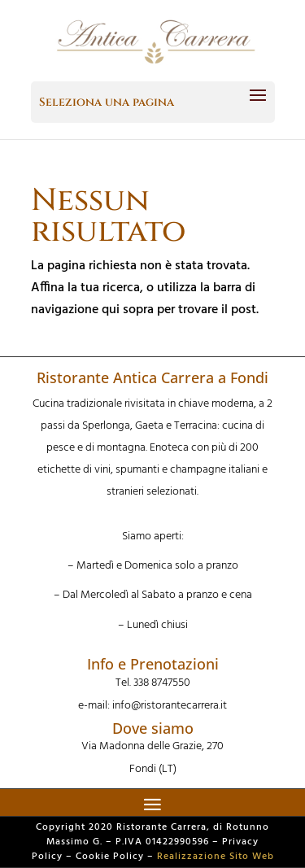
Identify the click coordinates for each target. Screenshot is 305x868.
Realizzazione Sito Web (216, 857)
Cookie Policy (110, 857)
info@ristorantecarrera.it (170, 706)
